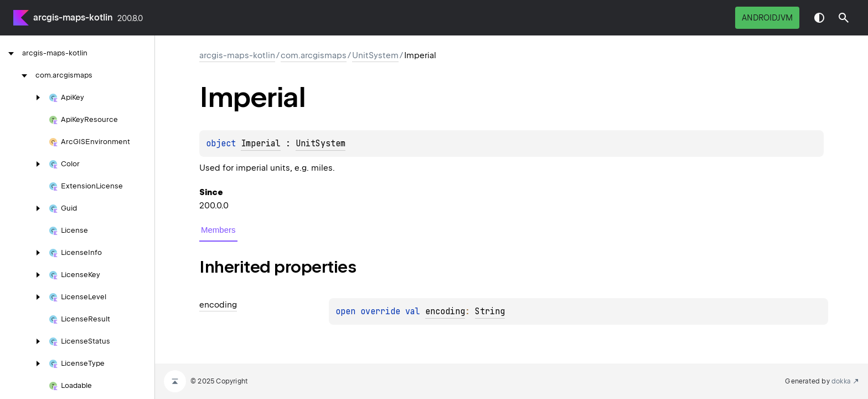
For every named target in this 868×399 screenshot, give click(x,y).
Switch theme (819, 18)
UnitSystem (375, 55)
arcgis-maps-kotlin (73, 17)
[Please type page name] (844, 18)
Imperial (261, 144)
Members (218, 230)
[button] (844, 18)
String (490, 311)
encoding (445, 311)
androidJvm (767, 18)
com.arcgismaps (314, 55)
